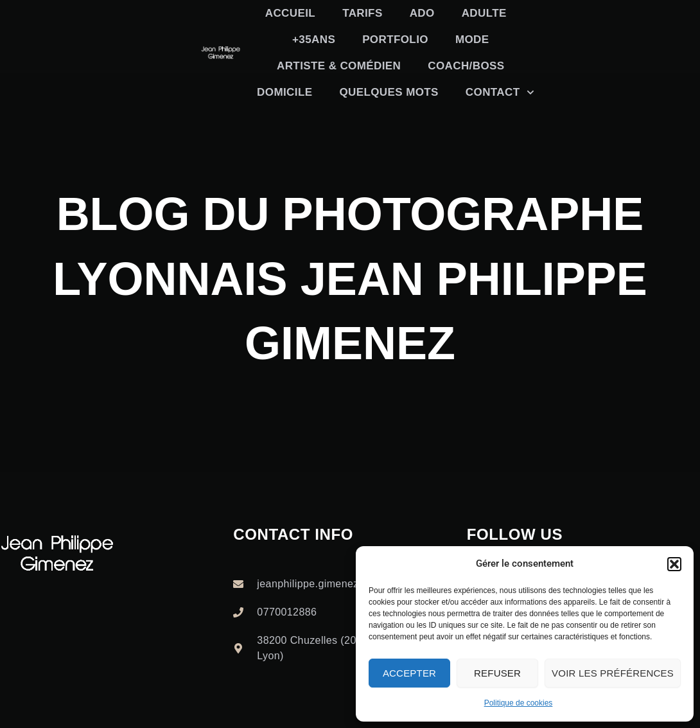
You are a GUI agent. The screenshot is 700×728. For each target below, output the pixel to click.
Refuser (497, 673)
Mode (472, 40)
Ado (422, 13)
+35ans (314, 40)
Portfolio (395, 40)
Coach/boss (466, 66)
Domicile (284, 92)
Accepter (409, 673)
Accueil (290, 13)
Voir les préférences (613, 673)
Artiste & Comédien (339, 66)
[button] (674, 564)
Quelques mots (389, 92)
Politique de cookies (519, 703)
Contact (500, 93)
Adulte (484, 13)
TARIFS (363, 13)
